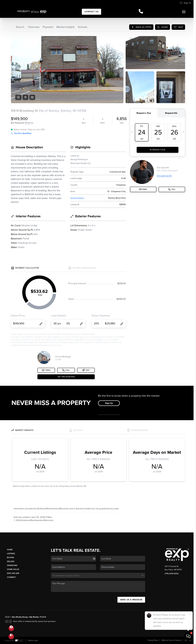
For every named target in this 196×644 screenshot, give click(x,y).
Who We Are (13, 573)
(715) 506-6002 (172, 574)
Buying (10, 558)
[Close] (190, 614)
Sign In (185, 3)
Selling (11, 561)
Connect (12, 577)
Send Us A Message (131, 600)
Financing (12, 565)
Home (10, 550)
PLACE (43, 617)
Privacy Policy (153, 640)
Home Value (13, 569)
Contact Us (91, 12)
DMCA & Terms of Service (171, 640)
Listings (11, 554)
